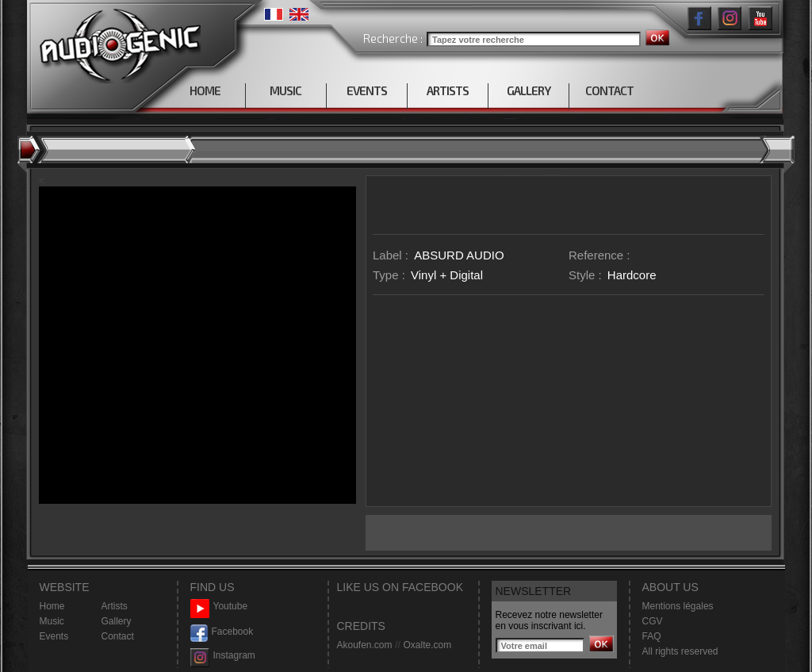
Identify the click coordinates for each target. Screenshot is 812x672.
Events (54, 636)
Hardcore (632, 275)
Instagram (223, 656)
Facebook (222, 632)
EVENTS (367, 90)
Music (52, 621)
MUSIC (285, 90)
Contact (118, 636)
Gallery (117, 621)
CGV (653, 621)
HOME (205, 90)
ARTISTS (448, 90)
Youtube (219, 607)
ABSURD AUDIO (459, 255)
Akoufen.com (365, 645)
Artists (115, 606)
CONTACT (609, 90)
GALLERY (529, 90)
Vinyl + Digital (447, 275)
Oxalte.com (427, 645)
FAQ (652, 636)
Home (52, 606)
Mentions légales (678, 606)
